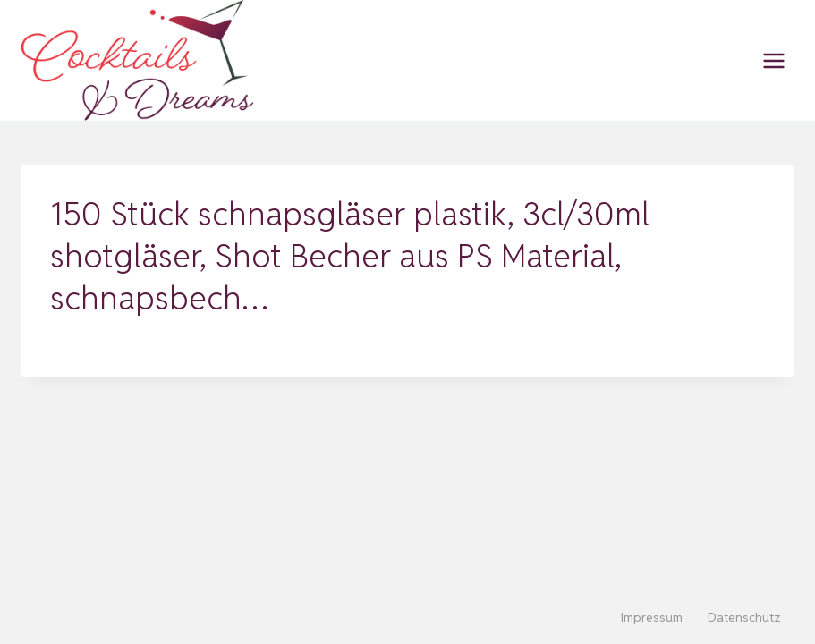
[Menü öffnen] (773, 60)
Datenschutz (744, 617)
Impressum (652, 617)
